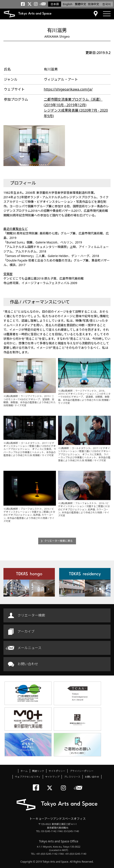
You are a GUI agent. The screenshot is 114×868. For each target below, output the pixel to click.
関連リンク (38, 771)
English (68, 4)
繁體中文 (81, 4)
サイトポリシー (57, 771)
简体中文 (93, 4)
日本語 (55, 4)
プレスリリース (72, 777)
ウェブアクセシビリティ (28, 777)
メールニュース (29, 648)
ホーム (24, 771)
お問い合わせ (28, 664)
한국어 (107, 4)
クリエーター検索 (31, 615)
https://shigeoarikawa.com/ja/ (68, 89)
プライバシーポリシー (82, 771)
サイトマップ (52, 777)
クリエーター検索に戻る (59, 541)
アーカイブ (26, 631)
